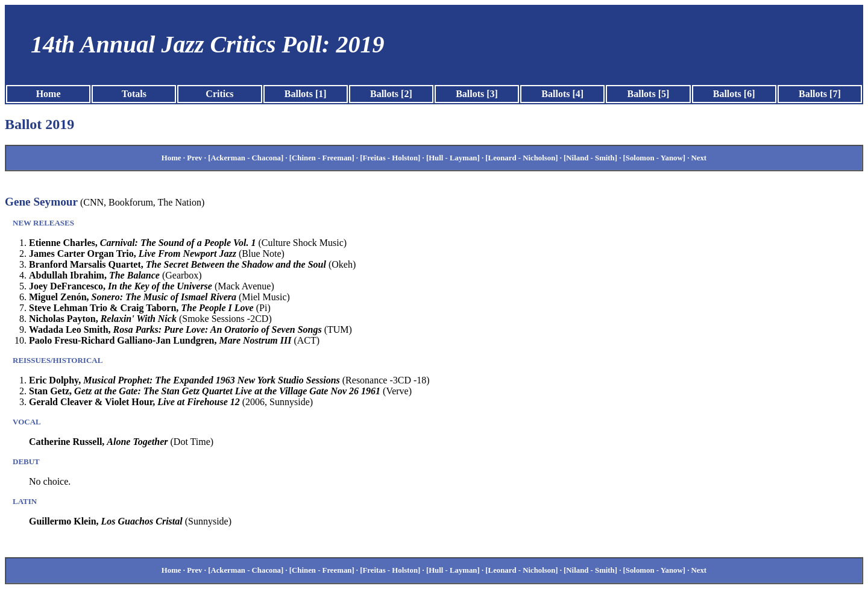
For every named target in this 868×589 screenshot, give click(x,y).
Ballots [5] (649, 94)
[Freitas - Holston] (390, 158)
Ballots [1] (306, 94)
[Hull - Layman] (453, 158)
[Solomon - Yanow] (654, 158)
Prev (194, 158)
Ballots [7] (820, 94)
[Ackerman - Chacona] (246, 158)
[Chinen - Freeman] (322, 158)
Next (699, 158)
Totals (134, 94)
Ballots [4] (562, 94)
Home (49, 94)
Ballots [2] (391, 94)
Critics (219, 94)
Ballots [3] (477, 94)
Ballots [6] (734, 94)
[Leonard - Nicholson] (521, 158)
